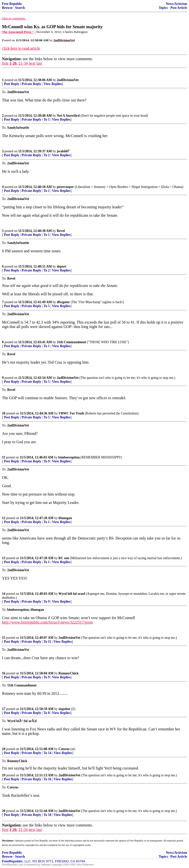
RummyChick (69, 673)
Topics (163, 8)
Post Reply (12, 84)
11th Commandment (71, 342)
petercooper (65, 187)
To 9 (47, 461)
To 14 (47, 753)
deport (62, 266)
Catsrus (64, 749)
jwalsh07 (63, 151)
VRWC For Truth (71, 413)
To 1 (47, 120)
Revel (61, 231)
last (39, 63)
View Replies (53, 84)
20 (4, 811)
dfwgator (63, 302)
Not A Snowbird (68, 116)
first (5, 63)
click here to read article (21, 48)
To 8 (47, 713)
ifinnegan (65, 518)
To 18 (47, 815)
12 (4, 518)
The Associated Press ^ (18, 32)
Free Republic (12, 4)
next (32, 63)
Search (20, 8)
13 (4, 558)
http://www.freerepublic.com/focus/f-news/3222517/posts (47, 622)
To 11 (47, 642)
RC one (64, 558)
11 (4, 457)
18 (4, 749)
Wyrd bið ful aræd (72, 594)
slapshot (64, 709)
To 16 (47, 779)
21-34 (23, 63)
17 (4, 709)
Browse (7, 8)
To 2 (47, 155)
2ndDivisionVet (68, 80)
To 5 (47, 306)
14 (4, 594)
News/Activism (176, 4)
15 (4, 638)
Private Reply (31, 84)
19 (4, 775)
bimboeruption (69, 457)
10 (4, 413)
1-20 (13, 63)
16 (4, 673)
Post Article (179, 8)
